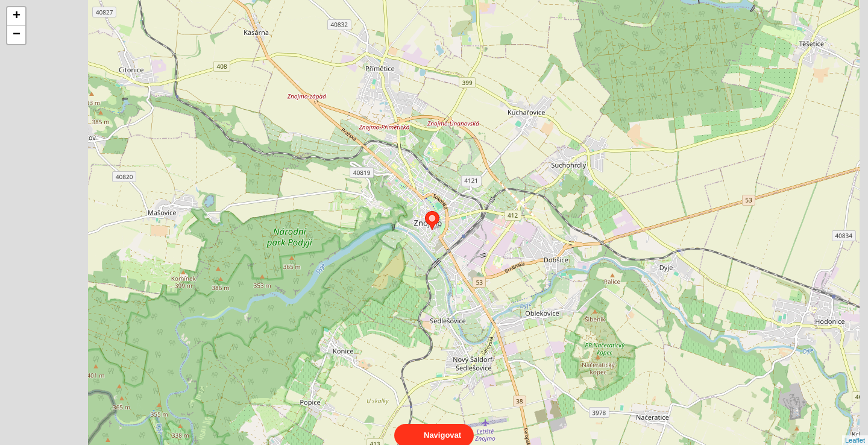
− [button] (17, 35)
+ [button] (17, 16)
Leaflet (855, 429)
